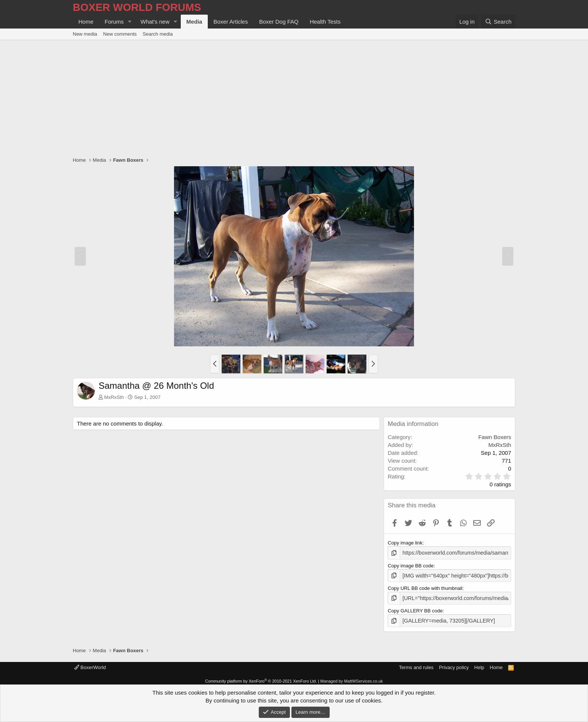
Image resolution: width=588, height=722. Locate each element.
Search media (158, 34)
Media (194, 22)
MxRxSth (114, 397)
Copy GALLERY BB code (415, 608)
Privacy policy (454, 664)
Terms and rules (416, 664)
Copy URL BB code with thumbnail (425, 587)
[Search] (498, 22)
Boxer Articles (231, 22)
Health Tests (325, 22)
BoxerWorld (90, 664)
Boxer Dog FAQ (279, 22)
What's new (155, 22)
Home (86, 22)
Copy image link (405, 543)
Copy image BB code (411, 565)
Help (479, 664)
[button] (130, 22)
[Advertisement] (294, 96)
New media (85, 34)
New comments (120, 34)
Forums (114, 22)
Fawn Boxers (495, 437)
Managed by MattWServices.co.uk (352, 678)
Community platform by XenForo (261, 678)
